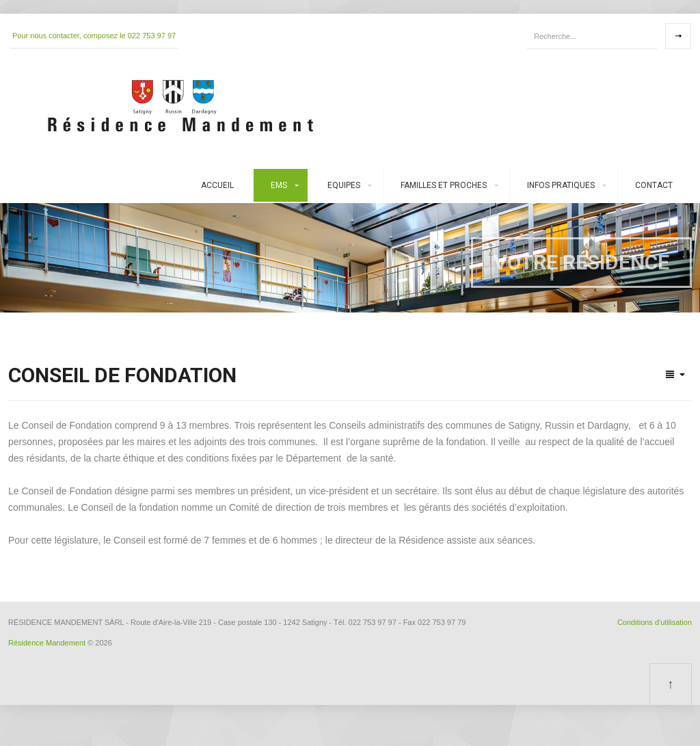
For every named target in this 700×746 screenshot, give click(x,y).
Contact (654, 185)
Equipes (344, 185)
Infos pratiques (561, 185)
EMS (279, 185)
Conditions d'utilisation (655, 622)
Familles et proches (444, 185)
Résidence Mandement (47, 643)
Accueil (217, 185)
